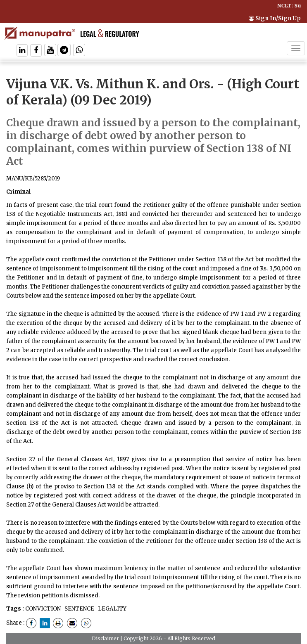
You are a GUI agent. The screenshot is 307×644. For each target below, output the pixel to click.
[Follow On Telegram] (64, 51)
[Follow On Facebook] (36, 51)
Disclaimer (105, 638)
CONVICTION (43, 609)
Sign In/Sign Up (275, 18)
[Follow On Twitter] (50, 51)
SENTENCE (79, 609)
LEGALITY (112, 609)
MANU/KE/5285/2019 (33, 179)
